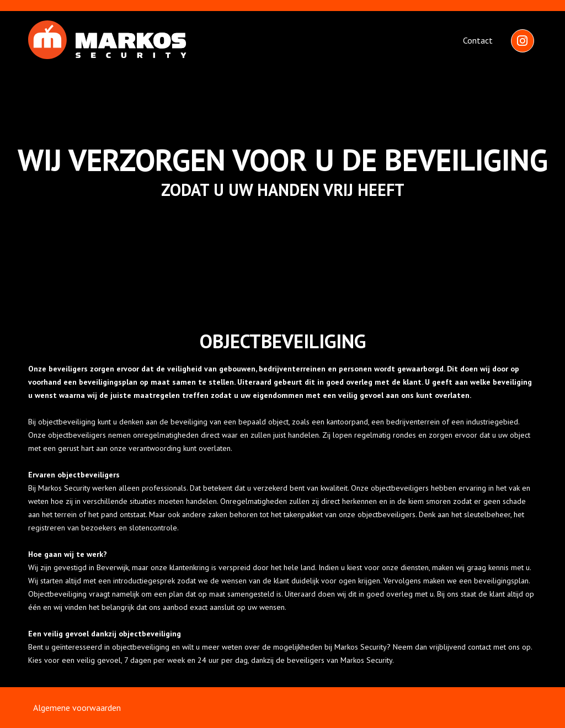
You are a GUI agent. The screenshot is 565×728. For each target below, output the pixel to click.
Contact (478, 40)
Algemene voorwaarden (77, 708)
